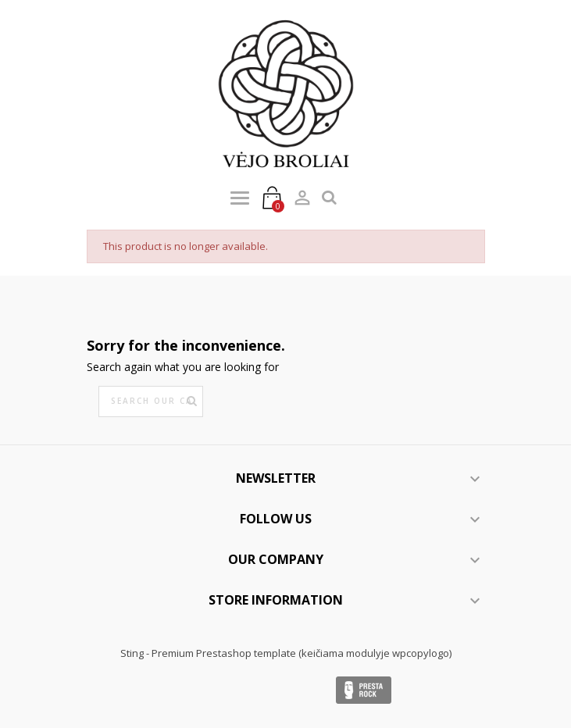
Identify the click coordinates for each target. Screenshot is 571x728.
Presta (364, 690)
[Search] (151, 401)
